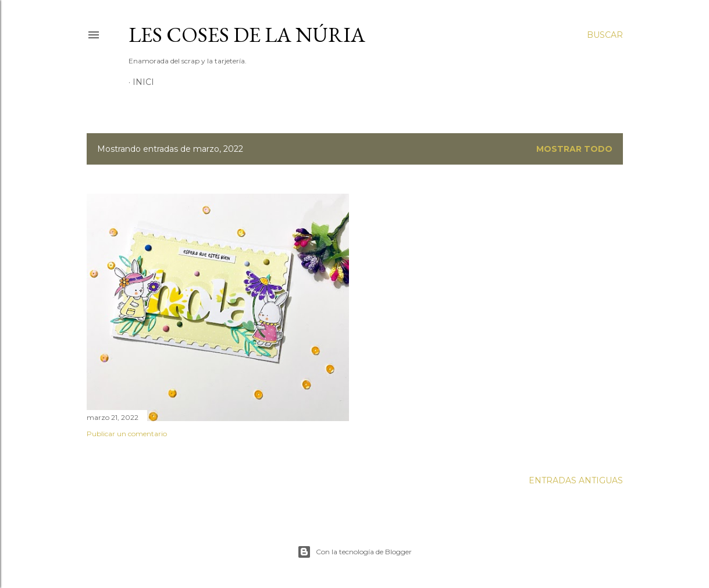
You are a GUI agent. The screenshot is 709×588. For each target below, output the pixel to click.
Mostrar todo (574, 149)
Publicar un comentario (127, 434)
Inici (143, 82)
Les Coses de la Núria (247, 35)
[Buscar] (605, 35)
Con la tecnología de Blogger (354, 552)
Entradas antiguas (576, 480)
